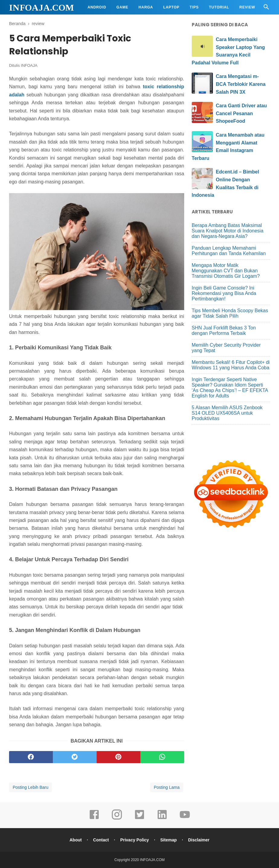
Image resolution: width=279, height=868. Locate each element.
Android (97, 7)
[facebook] (31, 757)
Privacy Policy (135, 840)
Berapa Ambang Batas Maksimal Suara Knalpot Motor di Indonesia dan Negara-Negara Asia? (228, 231)
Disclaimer (199, 840)
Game (122, 7)
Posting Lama (167, 787)
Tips (194, 7)
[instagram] (117, 819)
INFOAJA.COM (42, 7)
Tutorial (219, 7)
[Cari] (266, 9)
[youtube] (185, 819)
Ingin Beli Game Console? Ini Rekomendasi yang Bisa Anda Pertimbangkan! (224, 293)
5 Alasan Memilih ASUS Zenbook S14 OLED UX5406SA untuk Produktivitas (227, 413)
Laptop (171, 7)
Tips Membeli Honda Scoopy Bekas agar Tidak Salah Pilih (230, 313)
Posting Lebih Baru (30, 787)
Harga (146, 7)
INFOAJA (29, 65)
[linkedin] (162, 819)
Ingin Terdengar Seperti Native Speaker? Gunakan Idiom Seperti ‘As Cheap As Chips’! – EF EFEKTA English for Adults (230, 388)
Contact (101, 840)
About (75, 840)
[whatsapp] (162, 757)
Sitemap (168, 840)
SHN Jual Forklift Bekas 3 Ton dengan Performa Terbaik (224, 330)
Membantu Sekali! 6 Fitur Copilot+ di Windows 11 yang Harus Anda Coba (231, 365)
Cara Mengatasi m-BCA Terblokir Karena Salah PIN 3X (241, 84)
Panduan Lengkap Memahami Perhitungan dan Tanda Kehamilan (229, 251)
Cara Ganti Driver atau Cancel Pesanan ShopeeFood (241, 113)
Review (247, 7)
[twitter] (75, 757)
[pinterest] (119, 757)
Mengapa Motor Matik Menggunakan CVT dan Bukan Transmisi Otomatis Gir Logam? (226, 271)
